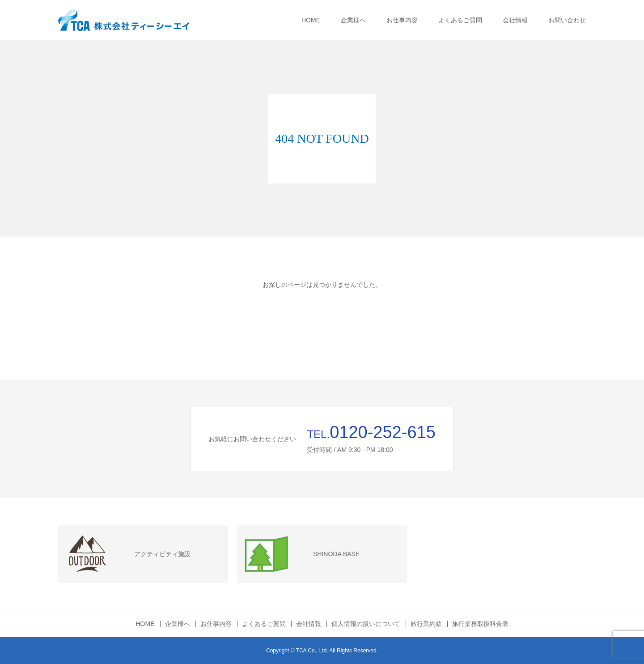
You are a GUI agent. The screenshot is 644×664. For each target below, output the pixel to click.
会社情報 (515, 20)
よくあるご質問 (460, 20)
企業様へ (353, 20)
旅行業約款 (426, 624)
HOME (311, 20)
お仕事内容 (402, 20)
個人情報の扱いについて (366, 624)
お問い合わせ (567, 20)
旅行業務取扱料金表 (480, 624)
